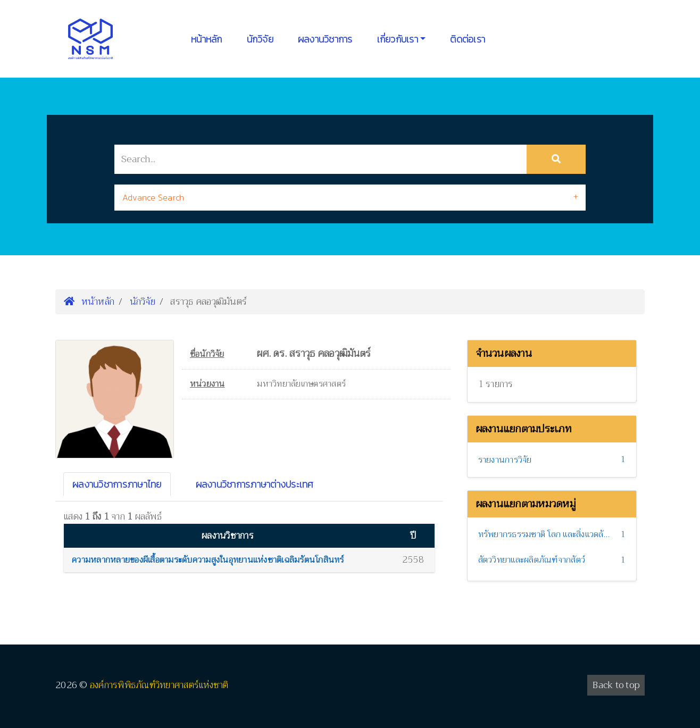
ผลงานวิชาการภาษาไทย (117, 484)
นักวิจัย (260, 39)
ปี (413, 536)
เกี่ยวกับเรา (398, 39)
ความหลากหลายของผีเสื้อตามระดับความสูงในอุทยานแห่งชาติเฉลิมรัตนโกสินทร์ (208, 560)
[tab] (350, 198)
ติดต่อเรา (468, 39)
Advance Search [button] (153, 197)
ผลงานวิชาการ (325, 39)
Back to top (616, 685)
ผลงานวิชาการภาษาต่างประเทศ (255, 484)
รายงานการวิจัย (505, 460)
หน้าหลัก (207, 39)
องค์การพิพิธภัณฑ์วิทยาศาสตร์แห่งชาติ (159, 685)
